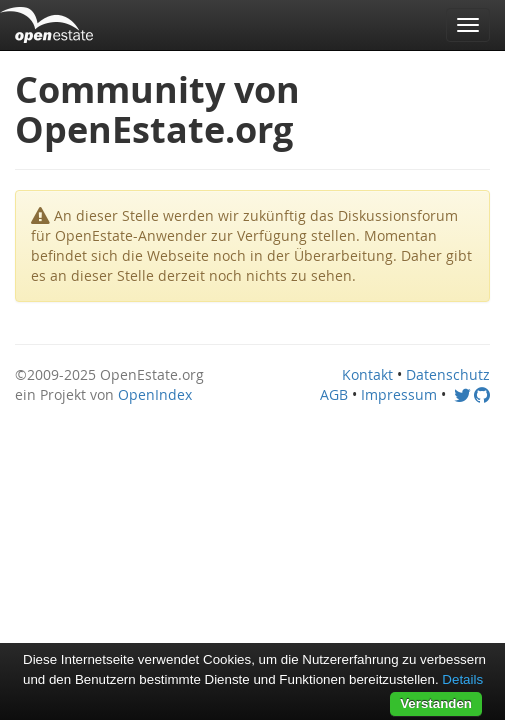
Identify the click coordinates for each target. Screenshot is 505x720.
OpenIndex (155, 394)
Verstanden (436, 703)
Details (462, 679)
